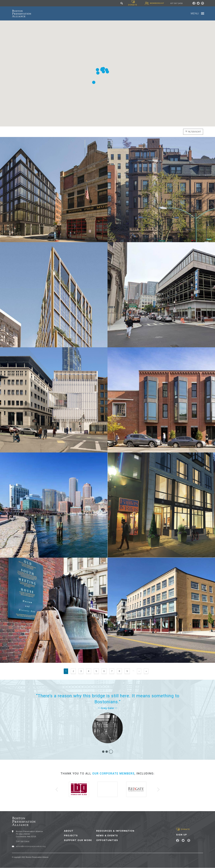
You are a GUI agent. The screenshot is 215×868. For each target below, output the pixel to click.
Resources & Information (115, 831)
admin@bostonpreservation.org (31, 846)
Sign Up (182, 835)
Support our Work (78, 840)
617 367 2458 (176, 3)
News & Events (107, 836)
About (69, 831)
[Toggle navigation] (203, 14)
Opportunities (107, 840)
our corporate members (113, 773)
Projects (71, 836)
